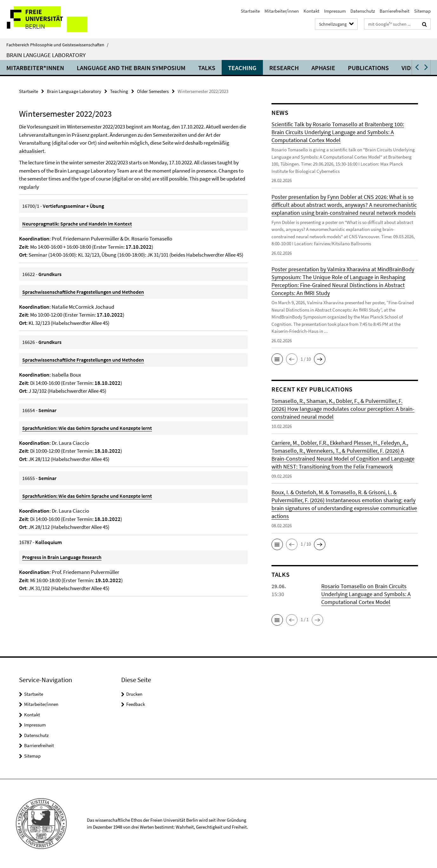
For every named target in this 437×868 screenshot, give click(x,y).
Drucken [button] (134, 694)
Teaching (242, 68)
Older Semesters (153, 91)
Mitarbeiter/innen (282, 11)
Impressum (335, 11)
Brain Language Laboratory (46, 55)
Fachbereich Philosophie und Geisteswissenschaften (57, 45)
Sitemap (422, 11)
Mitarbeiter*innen (35, 68)
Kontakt (311, 11)
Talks (207, 68)
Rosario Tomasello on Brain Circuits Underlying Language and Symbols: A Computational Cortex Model (366, 594)
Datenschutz (363, 11)
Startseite (250, 11)
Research (284, 68)
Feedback (136, 704)
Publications (368, 68)
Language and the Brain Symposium (131, 68)
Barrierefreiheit (395, 11)
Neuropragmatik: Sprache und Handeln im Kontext (77, 224)
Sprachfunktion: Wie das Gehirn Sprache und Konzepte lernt (87, 428)
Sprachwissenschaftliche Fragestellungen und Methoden (83, 292)
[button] (416, 67)
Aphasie (323, 68)
